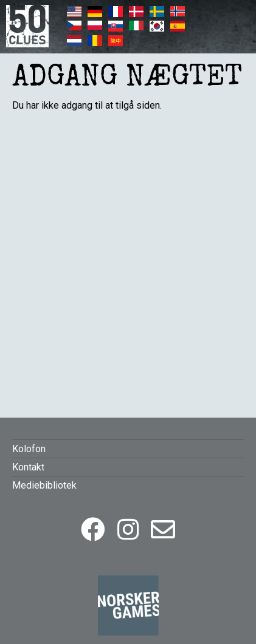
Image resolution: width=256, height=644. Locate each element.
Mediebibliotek (44, 485)
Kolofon (29, 449)
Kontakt (28, 467)
